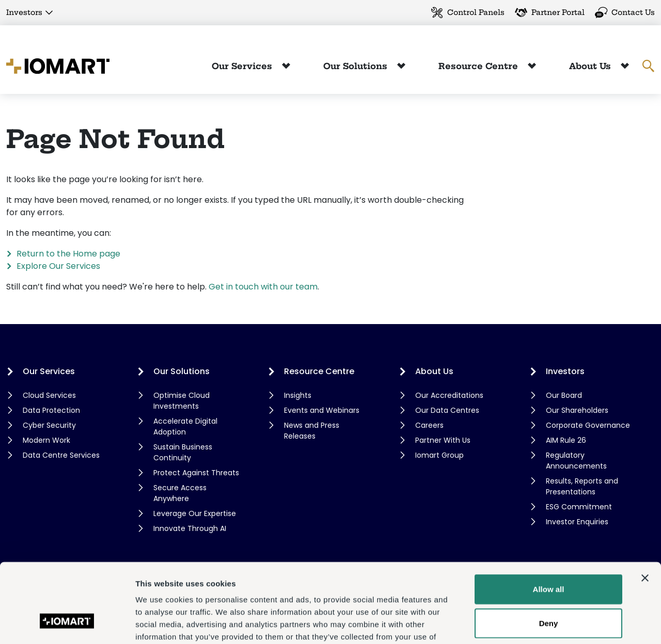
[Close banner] (645, 511)
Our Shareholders (577, 410)
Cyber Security (49, 425)
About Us (591, 66)
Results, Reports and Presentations (582, 486)
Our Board (564, 395)
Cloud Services (49, 395)
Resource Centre (479, 66)
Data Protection (51, 410)
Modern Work (46, 440)
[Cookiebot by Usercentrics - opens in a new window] (67, 624)
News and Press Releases (312, 431)
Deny (549, 556)
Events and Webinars (322, 410)
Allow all (549, 522)
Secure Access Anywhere (180, 493)
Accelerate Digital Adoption (185, 426)
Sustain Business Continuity (183, 452)
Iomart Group (439, 455)
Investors (24, 12)
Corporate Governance (588, 425)
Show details (542, 624)
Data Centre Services (61, 455)
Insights (298, 395)
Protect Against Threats (196, 473)
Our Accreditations (449, 395)
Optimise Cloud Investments (182, 401)
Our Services (243, 66)
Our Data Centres (447, 410)
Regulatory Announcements (576, 461)
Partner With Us (443, 440)
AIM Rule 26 (566, 440)
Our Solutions (357, 66)
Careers (429, 425)
